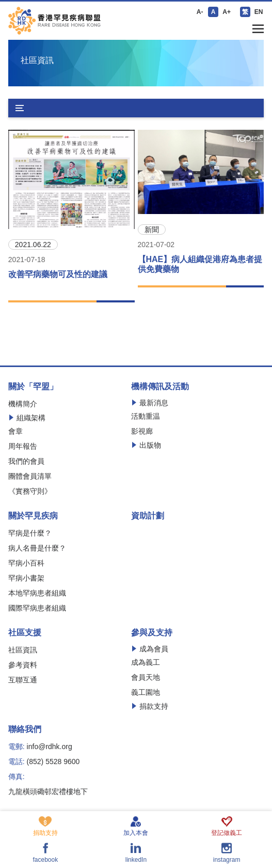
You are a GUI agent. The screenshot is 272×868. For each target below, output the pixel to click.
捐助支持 (45, 826)
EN (259, 12)
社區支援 (25, 633)
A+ (227, 12)
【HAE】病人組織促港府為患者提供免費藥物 (200, 264)
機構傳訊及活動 (160, 387)
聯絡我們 (25, 729)
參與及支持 (152, 633)
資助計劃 (148, 516)
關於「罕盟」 (33, 387)
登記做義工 (227, 826)
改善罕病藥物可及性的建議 (58, 274)
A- (200, 12)
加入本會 (136, 826)
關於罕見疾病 (33, 516)
